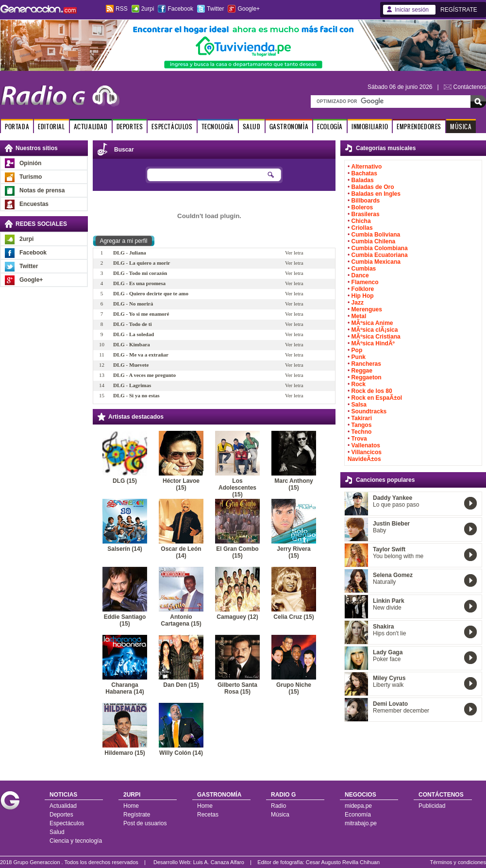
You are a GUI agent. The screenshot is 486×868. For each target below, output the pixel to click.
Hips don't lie (389, 633)
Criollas (362, 228)
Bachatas (364, 173)
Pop (357, 350)
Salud (57, 832)
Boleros (362, 207)
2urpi (148, 9)
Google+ (249, 9)
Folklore (363, 289)
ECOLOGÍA (330, 127)
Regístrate (137, 815)
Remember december (401, 711)
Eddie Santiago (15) (125, 620)
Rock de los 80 (372, 391)
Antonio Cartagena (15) (181, 620)
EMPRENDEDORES (419, 127)
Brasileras (366, 214)
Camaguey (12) (237, 617)
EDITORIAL (51, 127)
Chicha (361, 221)
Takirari (362, 418)
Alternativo (367, 167)
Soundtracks (369, 411)
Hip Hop (363, 296)
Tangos (362, 425)
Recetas (208, 815)
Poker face (387, 659)
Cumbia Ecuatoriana (380, 255)
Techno (362, 432)
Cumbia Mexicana (376, 262)
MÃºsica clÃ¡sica (375, 330)
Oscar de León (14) (181, 552)
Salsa (359, 405)
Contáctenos (470, 87)
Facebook (180, 9)
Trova (359, 439)
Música (280, 815)
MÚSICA (461, 127)
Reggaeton (367, 377)
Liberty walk (388, 685)
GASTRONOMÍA (289, 127)
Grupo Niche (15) (294, 688)
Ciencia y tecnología (76, 841)
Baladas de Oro (373, 187)
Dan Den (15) (181, 685)
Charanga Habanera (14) (125, 688)
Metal (359, 316)
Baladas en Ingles (376, 194)
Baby (379, 530)
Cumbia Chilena (374, 241)
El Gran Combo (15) (237, 552)
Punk (359, 357)
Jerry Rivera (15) (293, 552)
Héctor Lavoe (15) (181, 484)
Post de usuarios (145, 823)
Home (131, 806)
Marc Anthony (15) (294, 484)
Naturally (384, 582)
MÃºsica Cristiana (376, 337)
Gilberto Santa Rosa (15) (237, 688)
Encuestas (34, 204)
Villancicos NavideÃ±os (365, 456)
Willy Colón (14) (181, 753)
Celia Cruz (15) (293, 617)
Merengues (367, 309)
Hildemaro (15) (125, 753)
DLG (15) (125, 481)
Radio (278, 806)
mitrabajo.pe (361, 823)
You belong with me (398, 556)
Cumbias (364, 269)
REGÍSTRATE (459, 10)
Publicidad (432, 806)
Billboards (366, 201)
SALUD (252, 127)
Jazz (358, 303)
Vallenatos (366, 445)
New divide (387, 608)
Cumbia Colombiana (380, 248)
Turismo (31, 177)
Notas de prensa (42, 190)
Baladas (363, 180)
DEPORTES (130, 127)
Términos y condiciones (458, 862)
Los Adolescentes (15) (237, 488)
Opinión (30, 163)
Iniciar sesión (412, 10)
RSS (122, 9)
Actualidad (63, 806)
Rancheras (366, 364)
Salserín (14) (125, 549)
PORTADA (17, 127)
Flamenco (365, 282)
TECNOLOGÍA (218, 127)
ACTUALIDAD (91, 127)
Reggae (362, 371)
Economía (358, 815)
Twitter (215, 9)
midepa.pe (358, 806)
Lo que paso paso (396, 505)
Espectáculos (67, 823)
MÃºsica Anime (372, 323)
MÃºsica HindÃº (373, 343)
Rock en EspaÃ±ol (377, 398)
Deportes (61, 815)
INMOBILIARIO (370, 127)
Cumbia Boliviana (376, 235)
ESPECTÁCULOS (172, 127)
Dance (360, 275)
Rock (359, 384)
